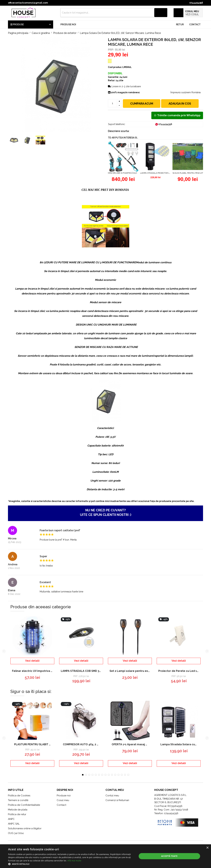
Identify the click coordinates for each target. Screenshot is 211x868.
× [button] (207, 848)
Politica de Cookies (19, 796)
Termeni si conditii (18, 800)
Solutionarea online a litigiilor (25, 828)
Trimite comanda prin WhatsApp (177, 115)
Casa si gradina (41, 33)
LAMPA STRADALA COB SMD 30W (82, 671)
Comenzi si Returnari (117, 800)
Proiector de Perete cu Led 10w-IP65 (179, 671)
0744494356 (196, 3)
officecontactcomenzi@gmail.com (28, 3)
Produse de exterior (65, 33)
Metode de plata (18, 810)
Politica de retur (17, 814)
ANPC (11, 819)
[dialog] (105, 856)
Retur (180, 24)
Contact (195, 24)
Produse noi (68, 24)
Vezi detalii (32, 661)
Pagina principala (18, 33)
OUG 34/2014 (16, 833)
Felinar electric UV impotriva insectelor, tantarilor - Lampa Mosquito (33, 671)
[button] (71, 864)
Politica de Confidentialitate (24, 805)
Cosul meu (63, 800)
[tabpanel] (32, 736)
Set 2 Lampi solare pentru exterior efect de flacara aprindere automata (131, 671)
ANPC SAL (14, 824)
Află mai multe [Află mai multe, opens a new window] (74, 861)
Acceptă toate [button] (169, 856)
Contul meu (112, 796)
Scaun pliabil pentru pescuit (188, 173)
